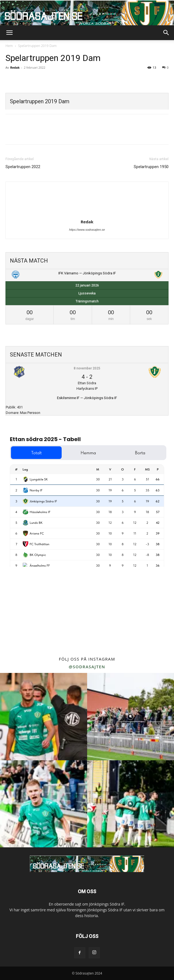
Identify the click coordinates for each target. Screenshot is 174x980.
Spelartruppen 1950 (151, 167)
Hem (9, 46)
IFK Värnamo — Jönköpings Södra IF (87, 273)
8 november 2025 (87, 368)
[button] (9, 33)
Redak (15, 67)
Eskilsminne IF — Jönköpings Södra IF (87, 398)
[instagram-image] (44, 717)
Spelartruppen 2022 (23, 167)
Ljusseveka (87, 293)
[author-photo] (87, 214)
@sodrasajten (87, 667)
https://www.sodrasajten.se (87, 230)
